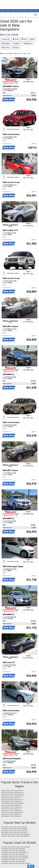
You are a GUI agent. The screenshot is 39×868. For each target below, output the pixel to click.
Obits (36, 11)
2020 (24, 39)
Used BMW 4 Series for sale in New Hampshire (15, 858)
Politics (13, 11)
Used (16, 39)
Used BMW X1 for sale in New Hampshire (13, 854)
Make (33, 39)
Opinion (31, 11)
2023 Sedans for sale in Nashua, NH (12, 811)
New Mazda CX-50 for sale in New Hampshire (14, 829)
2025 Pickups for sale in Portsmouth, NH (13, 803)
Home (3, 11)
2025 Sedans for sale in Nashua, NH (12, 802)
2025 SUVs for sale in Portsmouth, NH (12, 796)
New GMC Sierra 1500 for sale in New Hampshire (15, 834)
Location (17, 43)
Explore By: (6, 39)
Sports (26, 11)
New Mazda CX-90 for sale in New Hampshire (14, 832)
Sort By (16, 48)
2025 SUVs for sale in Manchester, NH (12, 800)
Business (20, 11)
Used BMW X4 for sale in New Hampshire (13, 862)
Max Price (6, 48)
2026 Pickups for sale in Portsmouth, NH (13, 794)
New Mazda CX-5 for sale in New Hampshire (14, 827)
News (8, 11)
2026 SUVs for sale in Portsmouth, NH (12, 791)
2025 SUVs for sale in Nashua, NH (11, 798)
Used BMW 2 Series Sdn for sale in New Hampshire (16, 863)
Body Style (6, 43)
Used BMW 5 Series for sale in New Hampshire (15, 856)
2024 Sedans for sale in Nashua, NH (12, 807)
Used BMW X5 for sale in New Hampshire (13, 851)
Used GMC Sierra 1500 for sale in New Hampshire (16, 847)
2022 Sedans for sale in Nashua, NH (12, 816)
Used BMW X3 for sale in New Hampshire (13, 849)
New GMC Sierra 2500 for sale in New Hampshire (15, 836)
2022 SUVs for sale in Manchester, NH (12, 812)
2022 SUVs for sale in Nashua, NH (11, 814)
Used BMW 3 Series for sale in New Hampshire (15, 852)
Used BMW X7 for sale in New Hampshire (13, 860)
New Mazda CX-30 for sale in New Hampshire (14, 831)
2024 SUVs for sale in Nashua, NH (11, 805)
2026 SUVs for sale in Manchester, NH (12, 792)
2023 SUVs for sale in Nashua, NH (11, 809)
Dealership (28, 43)
